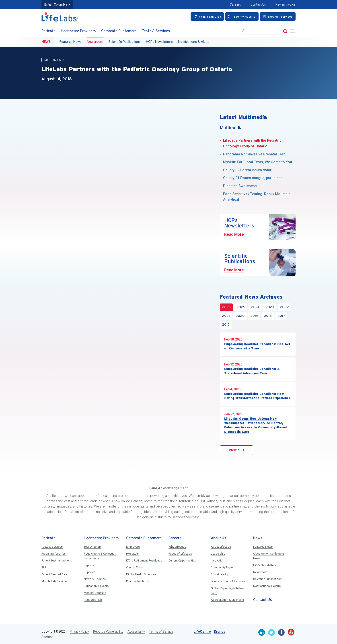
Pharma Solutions (137, 581)
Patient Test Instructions (57, 560)
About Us (219, 538)
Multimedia (55, 60)
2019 (254, 316)
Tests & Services (156, 31)
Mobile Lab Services (54, 581)
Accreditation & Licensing (227, 600)
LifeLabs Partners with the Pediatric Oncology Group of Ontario (252, 143)
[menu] (294, 32)
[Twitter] (271, 632)
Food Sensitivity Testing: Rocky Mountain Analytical (257, 197)
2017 (281, 316)
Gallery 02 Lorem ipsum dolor (247, 170)
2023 (270, 307)
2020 (240, 316)
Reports (89, 565)
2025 (241, 307)
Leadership (218, 554)
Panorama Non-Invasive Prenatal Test (254, 154)
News (46, 42)
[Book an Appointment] (207, 17)
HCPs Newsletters (159, 42)
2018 (268, 316)
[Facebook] (281, 632)
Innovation (218, 560)
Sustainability (219, 574)
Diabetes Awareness (240, 186)
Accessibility (136, 632)
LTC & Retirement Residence (144, 560)
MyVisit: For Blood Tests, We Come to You (258, 162)
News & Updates (95, 579)
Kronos (220, 632)
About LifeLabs (221, 547)
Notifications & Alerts (194, 42)
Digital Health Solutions (141, 574)
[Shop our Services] (278, 17)
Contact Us (258, 4)
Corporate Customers (119, 31)
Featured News (71, 42)
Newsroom (95, 42)
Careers (235, 4)
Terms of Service (161, 632)
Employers (133, 547)
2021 (226, 316)
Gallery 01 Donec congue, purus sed (253, 178)
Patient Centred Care (54, 574)
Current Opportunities (182, 560)
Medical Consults (95, 593)
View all (237, 450)
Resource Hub (93, 600)
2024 (255, 307)
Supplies (89, 572)
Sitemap (47, 637)
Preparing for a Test (54, 554)
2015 (226, 325)
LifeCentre (202, 632)
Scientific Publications (125, 42)
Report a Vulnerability (108, 632)
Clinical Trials (135, 567)
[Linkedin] (262, 632)
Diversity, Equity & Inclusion (228, 581)
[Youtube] (291, 632)
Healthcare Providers (78, 31)
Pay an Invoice (286, 4)
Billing (45, 567)
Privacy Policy (79, 632)
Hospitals (132, 554)
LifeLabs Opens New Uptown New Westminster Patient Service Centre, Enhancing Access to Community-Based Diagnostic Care (255, 425)
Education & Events (96, 586)
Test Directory (93, 547)
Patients (48, 31)
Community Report (223, 567)
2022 (284, 307)
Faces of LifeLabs (180, 554)
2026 (226, 307)
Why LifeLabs (177, 547)
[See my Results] (242, 17)
